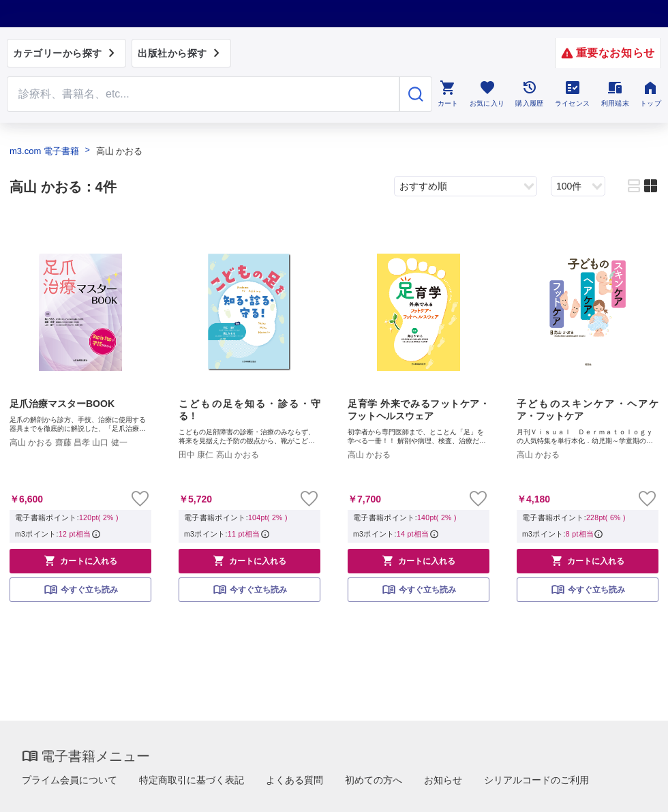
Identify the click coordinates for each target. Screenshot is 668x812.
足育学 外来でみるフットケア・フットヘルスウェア (419, 410)
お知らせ (443, 780)
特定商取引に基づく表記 (192, 780)
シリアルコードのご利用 (536, 780)
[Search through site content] (203, 94)
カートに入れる (80, 560)
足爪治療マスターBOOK (62, 404)
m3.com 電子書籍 (44, 151)
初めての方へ (374, 780)
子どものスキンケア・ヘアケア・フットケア (588, 410)
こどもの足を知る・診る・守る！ (249, 410)
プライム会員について (70, 780)
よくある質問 (294, 780)
